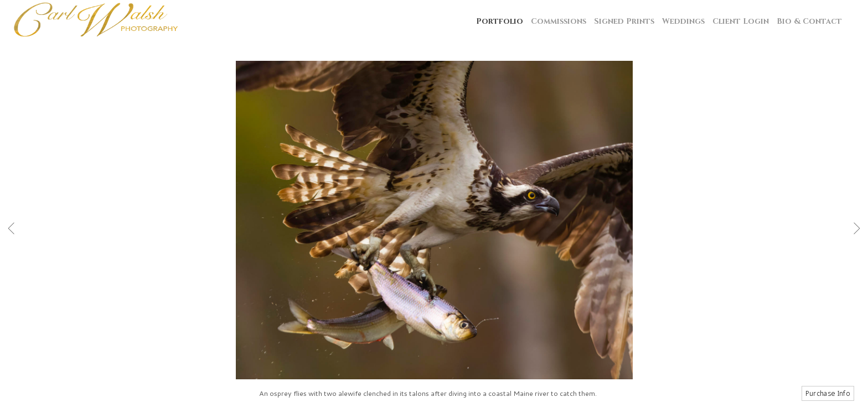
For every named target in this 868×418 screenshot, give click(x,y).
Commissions (559, 21)
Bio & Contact (809, 21)
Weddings (683, 21)
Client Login (741, 21)
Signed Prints (624, 21)
